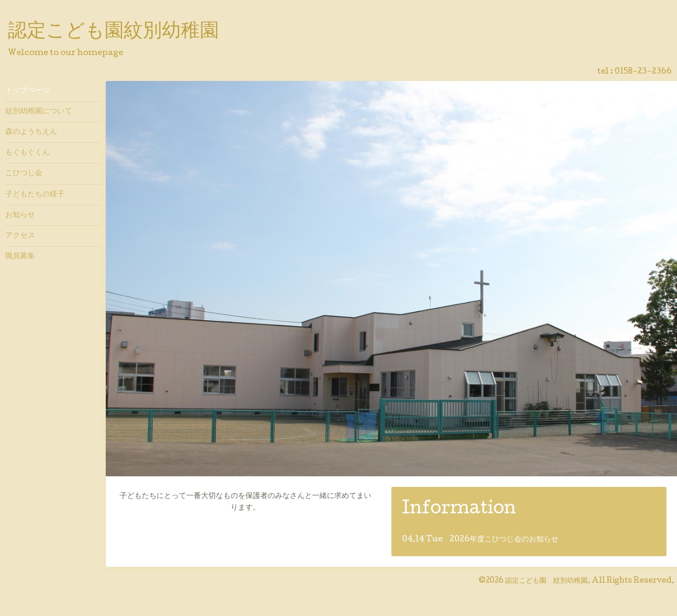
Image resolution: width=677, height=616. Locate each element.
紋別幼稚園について (39, 112)
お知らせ (20, 215)
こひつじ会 (24, 174)
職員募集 (20, 257)
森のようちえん (31, 132)
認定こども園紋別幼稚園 (113, 32)
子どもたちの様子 (35, 195)
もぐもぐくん (28, 153)
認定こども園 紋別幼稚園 (546, 581)
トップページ (28, 91)
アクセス (20, 236)
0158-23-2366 (643, 72)
